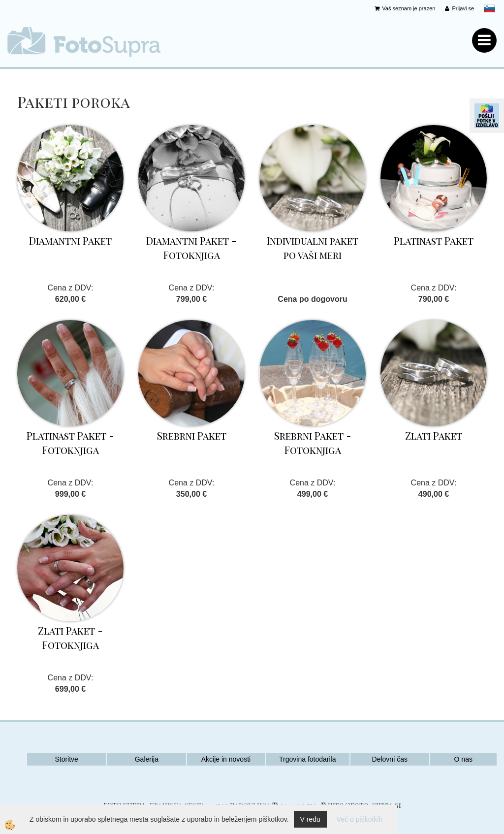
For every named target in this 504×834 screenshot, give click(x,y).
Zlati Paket (434, 435)
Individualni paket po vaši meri (313, 248)
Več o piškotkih (360, 819)
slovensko (489, 8)
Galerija (147, 759)
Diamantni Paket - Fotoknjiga (191, 248)
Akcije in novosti (226, 759)
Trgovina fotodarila (307, 759)
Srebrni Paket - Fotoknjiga (313, 443)
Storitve (66, 759)
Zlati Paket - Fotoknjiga (70, 638)
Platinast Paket (434, 241)
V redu (310, 819)
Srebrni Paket (192, 435)
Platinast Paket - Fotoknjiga (70, 443)
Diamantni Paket (70, 241)
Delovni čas (390, 759)
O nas (463, 759)
